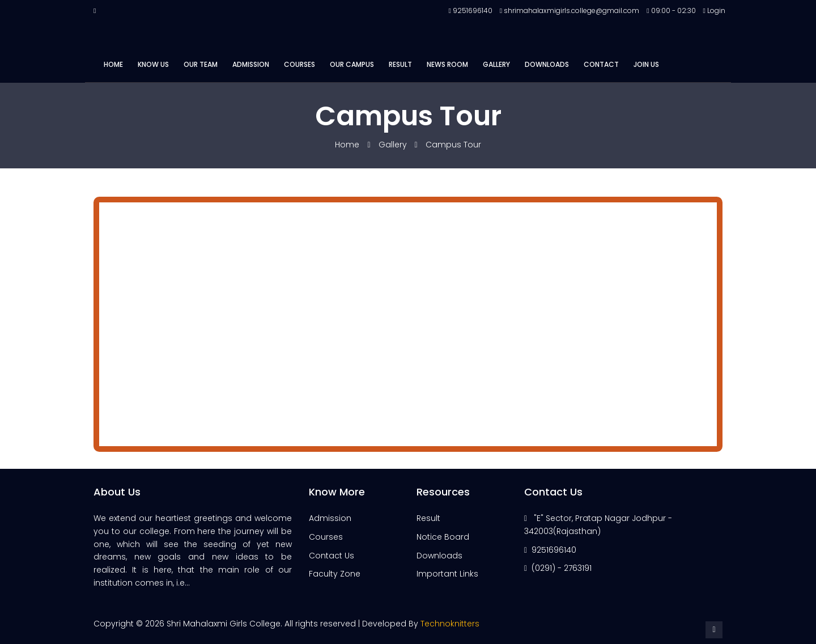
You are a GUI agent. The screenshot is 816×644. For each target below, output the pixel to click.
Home (113, 64)
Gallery (496, 64)
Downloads (547, 64)
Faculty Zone (335, 574)
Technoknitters (450, 624)
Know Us (153, 64)
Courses (299, 64)
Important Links (447, 574)
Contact (601, 64)
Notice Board (443, 537)
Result (400, 64)
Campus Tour (453, 145)
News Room (447, 64)
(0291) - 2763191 (562, 568)
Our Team (201, 64)
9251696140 (554, 550)
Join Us (646, 64)
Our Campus (352, 64)
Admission (251, 64)
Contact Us (331, 556)
